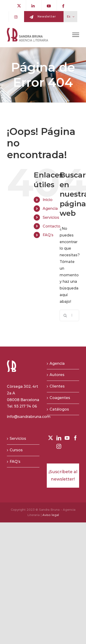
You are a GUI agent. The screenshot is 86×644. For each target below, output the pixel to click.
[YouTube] (67, 438)
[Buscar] (65, 315)
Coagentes (60, 398)
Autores (57, 375)
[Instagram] (59, 446)
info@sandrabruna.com (29, 417)
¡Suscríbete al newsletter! (63, 475)
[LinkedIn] (59, 438)
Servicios (51, 217)
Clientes (57, 386)
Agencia (50, 208)
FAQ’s (48, 235)
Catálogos (59, 409)
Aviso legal (51, 515)
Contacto (51, 226)
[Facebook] (75, 438)
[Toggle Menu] (76, 35)
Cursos (16, 450)
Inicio (48, 200)
